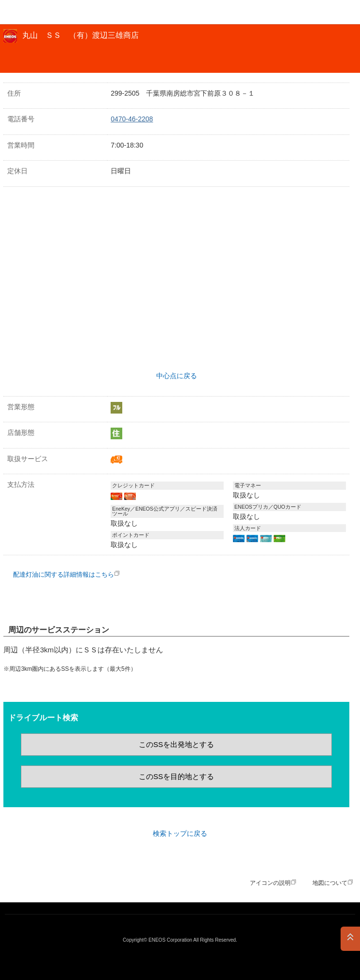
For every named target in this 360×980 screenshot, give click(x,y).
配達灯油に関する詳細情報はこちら (64, 574)
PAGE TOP (350, 939)
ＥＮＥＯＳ (32, 12)
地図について (330, 883)
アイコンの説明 (270, 883)
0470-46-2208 (132, 119)
